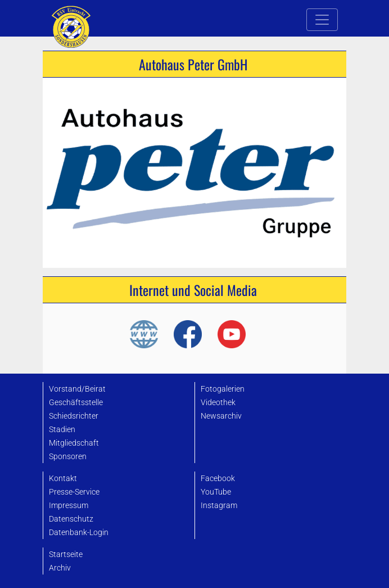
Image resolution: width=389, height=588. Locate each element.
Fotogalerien (223, 389)
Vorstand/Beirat (77, 389)
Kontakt (63, 479)
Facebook (218, 479)
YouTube (216, 492)
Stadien (62, 430)
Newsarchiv (221, 416)
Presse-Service (74, 492)
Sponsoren (68, 457)
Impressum (69, 506)
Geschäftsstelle (76, 403)
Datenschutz (71, 519)
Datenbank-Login (79, 533)
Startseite (66, 555)
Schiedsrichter (74, 416)
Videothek (218, 403)
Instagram (219, 506)
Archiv (60, 568)
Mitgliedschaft (74, 443)
